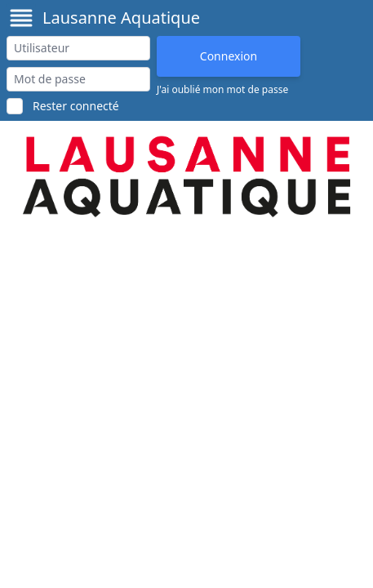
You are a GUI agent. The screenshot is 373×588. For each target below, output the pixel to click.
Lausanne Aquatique (121, 18)
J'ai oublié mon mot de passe (222, 90)
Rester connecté (76, 106)
